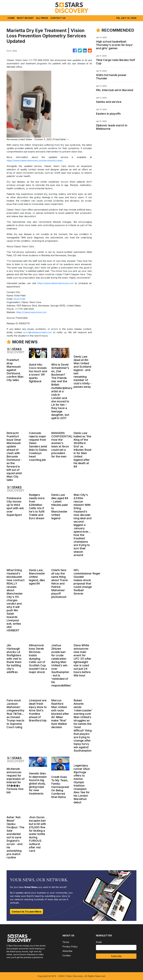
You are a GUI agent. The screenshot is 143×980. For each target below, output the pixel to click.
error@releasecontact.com (38, 332)
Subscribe (116, 956)
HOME (11, 18)
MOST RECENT (25, 18)
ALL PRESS (42, 18)
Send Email (19, 299)
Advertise (67, 951)
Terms (66, 942)
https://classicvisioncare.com (31, 312)
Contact (67, 955)
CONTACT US (58, 18)
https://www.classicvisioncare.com (55, 283)
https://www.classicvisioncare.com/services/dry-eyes (34, 161)
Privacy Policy (70, 947)
